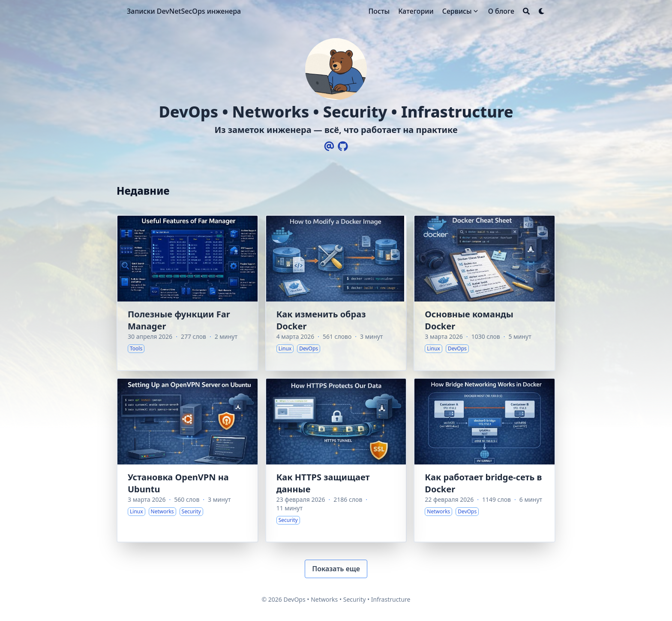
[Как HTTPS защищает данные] (336, 460)
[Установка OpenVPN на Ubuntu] (187, 460)
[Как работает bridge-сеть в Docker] (484, 460)
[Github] (343, 146)
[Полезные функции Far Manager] (187, 293)
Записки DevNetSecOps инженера (184, 11)
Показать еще (336, 569)
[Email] (329, 146)
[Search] (526, 11)
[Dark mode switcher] (542, 11)
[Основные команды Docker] (484, 293)
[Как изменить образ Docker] (336, 293)
